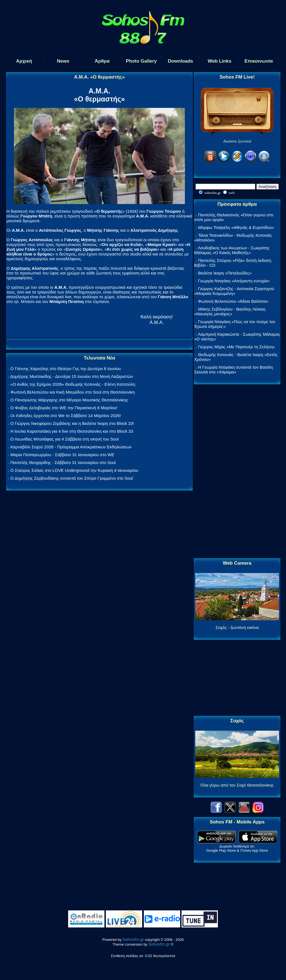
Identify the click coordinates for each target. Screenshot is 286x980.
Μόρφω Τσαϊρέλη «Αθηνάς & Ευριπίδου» (236, 227)
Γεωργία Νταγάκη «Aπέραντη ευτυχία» (234, 281)
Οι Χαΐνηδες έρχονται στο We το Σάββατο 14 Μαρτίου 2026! (66, 416)
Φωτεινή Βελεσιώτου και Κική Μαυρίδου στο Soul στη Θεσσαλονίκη (72, 392)
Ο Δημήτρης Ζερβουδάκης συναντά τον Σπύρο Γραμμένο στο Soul (72, 478)
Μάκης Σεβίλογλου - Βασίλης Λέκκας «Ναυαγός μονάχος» (230, 311)
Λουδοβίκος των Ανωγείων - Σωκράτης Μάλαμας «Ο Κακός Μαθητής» (232, 250)
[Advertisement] (237, 472)
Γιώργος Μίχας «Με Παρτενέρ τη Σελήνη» (236, 347)
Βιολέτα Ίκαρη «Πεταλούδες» (225, 273)
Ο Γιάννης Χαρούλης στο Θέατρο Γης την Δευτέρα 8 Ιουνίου (65, 369)
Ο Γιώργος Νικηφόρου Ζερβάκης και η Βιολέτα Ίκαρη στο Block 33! (72, 423)
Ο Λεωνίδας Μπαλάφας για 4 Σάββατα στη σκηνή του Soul (65, 439)
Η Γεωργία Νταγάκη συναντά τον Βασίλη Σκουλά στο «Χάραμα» (233, 370)
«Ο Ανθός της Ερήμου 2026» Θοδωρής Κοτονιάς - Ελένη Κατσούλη (73, 384)
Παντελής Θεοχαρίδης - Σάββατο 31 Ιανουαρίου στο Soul (63, 462)
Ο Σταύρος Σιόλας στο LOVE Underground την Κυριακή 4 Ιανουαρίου (74, 470)
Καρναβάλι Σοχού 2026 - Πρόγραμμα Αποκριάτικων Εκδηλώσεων (71, 447)
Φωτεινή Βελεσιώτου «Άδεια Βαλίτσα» (233, 301)
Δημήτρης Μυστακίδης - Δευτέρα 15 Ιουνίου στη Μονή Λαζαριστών (71, 376)
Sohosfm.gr (133, 939)
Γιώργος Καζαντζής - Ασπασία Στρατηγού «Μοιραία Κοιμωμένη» (234, 291)
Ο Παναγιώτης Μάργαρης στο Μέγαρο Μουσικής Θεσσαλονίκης (69, 400)
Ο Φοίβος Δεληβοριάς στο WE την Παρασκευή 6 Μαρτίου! (64, 408)
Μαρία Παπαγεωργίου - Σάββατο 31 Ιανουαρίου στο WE (62, 455)
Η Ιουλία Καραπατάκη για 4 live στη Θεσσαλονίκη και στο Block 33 (72, 431)
